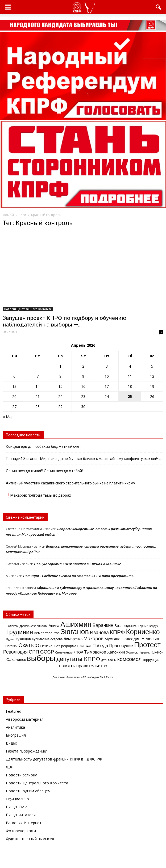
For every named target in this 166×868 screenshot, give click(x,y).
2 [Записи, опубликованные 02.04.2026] (83, 366)
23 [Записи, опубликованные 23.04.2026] (83, 396)
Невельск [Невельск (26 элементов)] (151, 639)
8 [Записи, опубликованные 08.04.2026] (60, 376)
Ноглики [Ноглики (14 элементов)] (11, 646)
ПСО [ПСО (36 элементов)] (34, 646)
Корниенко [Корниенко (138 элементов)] (143, 632)
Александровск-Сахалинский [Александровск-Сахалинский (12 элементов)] (28, 626)
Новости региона (22, 775)
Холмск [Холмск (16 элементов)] (132, 652)
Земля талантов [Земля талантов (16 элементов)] (47, 633)
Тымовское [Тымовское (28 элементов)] (95, 652)
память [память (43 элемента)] (67, 666)
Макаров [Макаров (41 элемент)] (94, 639)
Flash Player (106, 677)
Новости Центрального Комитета (28, 309)
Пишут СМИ (17, 807)
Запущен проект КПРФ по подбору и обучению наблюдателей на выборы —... (65, 321)
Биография (16, 735)
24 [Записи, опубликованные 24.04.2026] (107, 396)
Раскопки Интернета (25, 823)
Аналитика (15, 727)
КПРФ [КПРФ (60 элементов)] (117, 632)
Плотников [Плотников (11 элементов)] (84, 646)
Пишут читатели (21, 815)
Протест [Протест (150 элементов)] (147, 645)
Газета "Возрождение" (27, 751)
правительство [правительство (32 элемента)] (92, 666)
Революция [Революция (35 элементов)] (15, 652)
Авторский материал (25, 719)
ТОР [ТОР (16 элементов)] (80, 652)
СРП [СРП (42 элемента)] (34, 652)
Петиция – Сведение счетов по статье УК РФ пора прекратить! (79, 576)
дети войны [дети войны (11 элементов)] (109, 660)
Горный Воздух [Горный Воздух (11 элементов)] (148, 626)
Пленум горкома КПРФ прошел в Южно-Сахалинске (78, 564)
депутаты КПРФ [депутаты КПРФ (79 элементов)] (78, 659)
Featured (14, 711)
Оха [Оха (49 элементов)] (23, 645)
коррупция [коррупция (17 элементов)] (151, 660)
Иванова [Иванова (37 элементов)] (99, 633)
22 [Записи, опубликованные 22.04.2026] (60, 396)
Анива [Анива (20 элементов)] (54, 626)
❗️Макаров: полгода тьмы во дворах (38, 495)
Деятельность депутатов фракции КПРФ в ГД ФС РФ (54, 759)
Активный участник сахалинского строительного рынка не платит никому (71, 483)
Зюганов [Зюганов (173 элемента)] (75, 632)
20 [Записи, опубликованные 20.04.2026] (14, 396)
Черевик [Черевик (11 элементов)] (144, 652)
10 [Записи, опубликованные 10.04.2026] (107, 376)
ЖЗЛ (10, 767)
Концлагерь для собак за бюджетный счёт (43, 446)
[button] (159, 7)
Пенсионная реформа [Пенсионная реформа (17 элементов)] (58, 646)
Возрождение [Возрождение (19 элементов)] (126, 626)
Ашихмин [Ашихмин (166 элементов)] (76, 625)
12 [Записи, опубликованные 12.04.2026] (152, 376)
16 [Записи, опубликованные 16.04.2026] (83, 386)
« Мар (8, 417)
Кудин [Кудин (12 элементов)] (10, 639)
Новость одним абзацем (28, 791)
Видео (12, 743)
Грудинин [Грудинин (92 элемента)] (20, 632)
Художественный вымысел (30, 839)
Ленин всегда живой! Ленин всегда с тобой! (44, 471)
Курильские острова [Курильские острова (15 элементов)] (47, 639)
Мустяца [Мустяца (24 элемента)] (113, 639)
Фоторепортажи (21, 831)
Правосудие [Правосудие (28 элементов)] (121, 646)
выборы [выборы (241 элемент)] (41, 658)
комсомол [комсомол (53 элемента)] (129, 659)
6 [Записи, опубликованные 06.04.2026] (14, 376)
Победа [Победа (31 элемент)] (100, 646)
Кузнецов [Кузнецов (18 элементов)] (23, 639)
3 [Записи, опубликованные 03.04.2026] (107, 366)
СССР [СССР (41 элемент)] (47, 652)
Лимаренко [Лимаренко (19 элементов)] (73, 639)
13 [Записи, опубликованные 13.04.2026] (14, 386)
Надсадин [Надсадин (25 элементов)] (131, 639)
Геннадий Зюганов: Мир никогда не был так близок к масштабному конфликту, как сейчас (85, 459)
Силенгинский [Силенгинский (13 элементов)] (65, 652)
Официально (17, 799)
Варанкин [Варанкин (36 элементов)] (103, 625)
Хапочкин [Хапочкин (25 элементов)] (116, 652)
